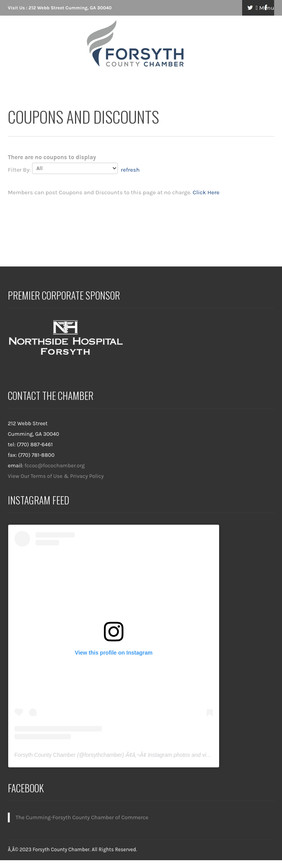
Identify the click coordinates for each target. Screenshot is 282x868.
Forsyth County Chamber (45, 755)
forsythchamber (103, 755)
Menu (265, 8)
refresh (130, 170)
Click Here (206, 192)
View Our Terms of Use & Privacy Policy (56, 476)
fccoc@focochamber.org (55, 466)
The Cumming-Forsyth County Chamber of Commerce (82, 817)
